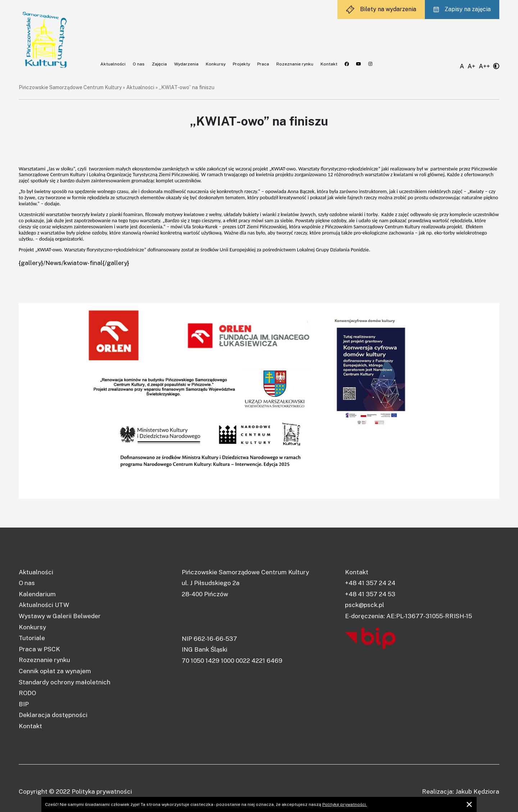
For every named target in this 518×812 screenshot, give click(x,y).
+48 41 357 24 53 (370, 594)
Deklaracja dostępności (53, 715)
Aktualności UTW (44, 605)
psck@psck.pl (365, 605)
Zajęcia (159, 64)
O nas (139, 64)
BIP (24, 704)
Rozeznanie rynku (295, 64)
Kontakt (329, 64)
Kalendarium (37, 594)
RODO (27, 693)
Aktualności (113, 64)
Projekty (241, 64)
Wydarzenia (186, 64)
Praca (263, 64)
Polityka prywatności (102, 792)
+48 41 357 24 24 (370, 583)
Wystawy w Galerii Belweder (60, 616)
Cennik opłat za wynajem (55, 671)
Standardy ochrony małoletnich (65, 682)
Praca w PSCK (39, 649)
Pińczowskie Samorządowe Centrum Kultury (70, 87)
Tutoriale (32, 638)
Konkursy (216, 64)
